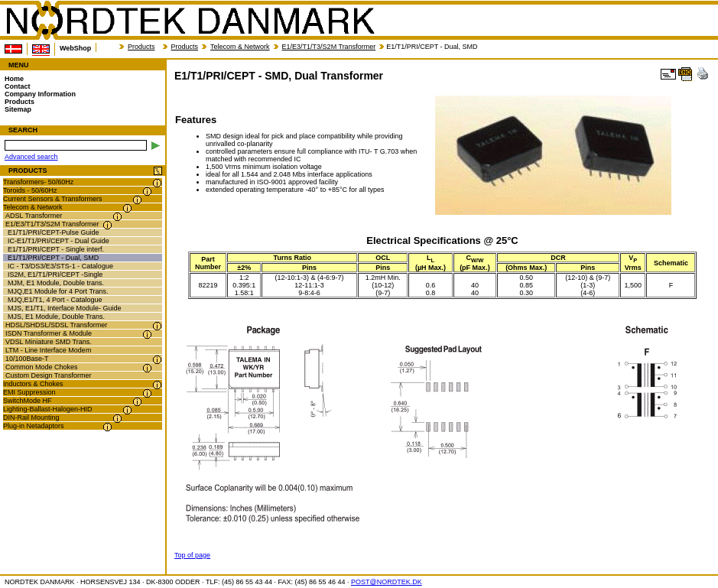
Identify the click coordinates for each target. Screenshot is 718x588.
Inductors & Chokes (33, 384)
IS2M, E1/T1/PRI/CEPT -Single (55, 275)
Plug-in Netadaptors (34, 426)
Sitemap (18, 109)
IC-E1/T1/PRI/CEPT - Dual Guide (58, 241)
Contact (18, 86)
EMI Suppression (29, 392)
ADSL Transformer (34, 216)
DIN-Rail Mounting (31, 417)
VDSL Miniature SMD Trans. (49, 342)
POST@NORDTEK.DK (387, 582)
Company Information (40, 94)
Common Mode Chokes (42, 367)
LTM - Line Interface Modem (48, 350)
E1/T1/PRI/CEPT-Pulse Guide (54, 232)
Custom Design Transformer (49, 375)
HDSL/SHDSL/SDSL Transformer (56, 325)
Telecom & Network (240, 47)
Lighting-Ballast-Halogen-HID (48, 409)
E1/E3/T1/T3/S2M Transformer (329, 47)
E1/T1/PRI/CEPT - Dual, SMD (53, 258)
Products (141, 47)
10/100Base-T (27, 359)
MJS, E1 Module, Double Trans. (56, 317)
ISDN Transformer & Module (49, 333)
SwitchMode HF (28, 401)
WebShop (75, 48)
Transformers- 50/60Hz (38, 182)
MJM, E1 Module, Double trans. (56, 283)
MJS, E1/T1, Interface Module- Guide (65, 308)
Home (14, 79)
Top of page (192, 555)
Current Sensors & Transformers (53, 199)
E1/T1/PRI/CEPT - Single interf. (56, 249)
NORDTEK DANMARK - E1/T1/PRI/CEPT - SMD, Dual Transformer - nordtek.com (190, 21)
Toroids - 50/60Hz (30, 190)
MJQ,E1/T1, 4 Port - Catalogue (55, 300)
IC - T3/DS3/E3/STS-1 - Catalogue (60, 266)
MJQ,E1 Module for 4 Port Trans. (58, 291)
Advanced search (31, 157)
